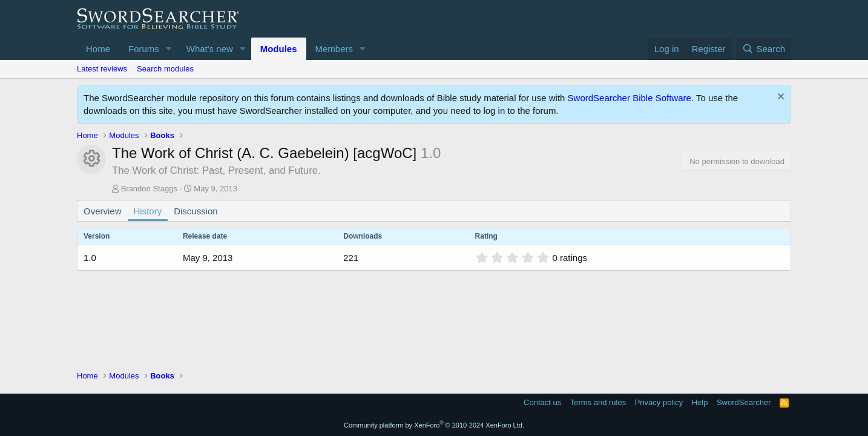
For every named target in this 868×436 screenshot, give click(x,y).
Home (98, 49)
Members (334, 49)
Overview (103, 211)
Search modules (165, 69)
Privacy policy (659, 402)
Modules (279, 49)
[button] (169, 49)
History (148, 211)
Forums (144, 49)
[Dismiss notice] (779, 98)
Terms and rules (598, 402)
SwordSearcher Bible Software (630, 98)
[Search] (764, 49)
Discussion (196, 211)
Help (700, 402)
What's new (210, 49)
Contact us (542, 402)
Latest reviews (102, 69)
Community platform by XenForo (434, 425)
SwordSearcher (744, 402)
